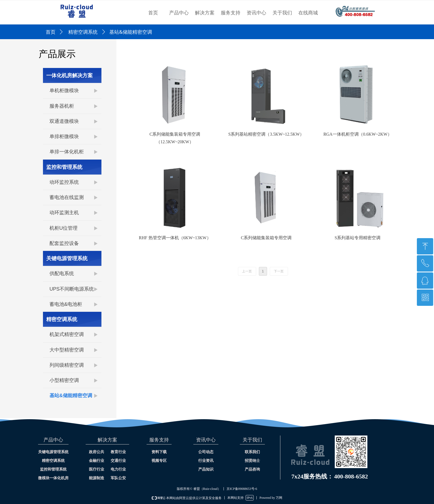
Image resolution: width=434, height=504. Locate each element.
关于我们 (282, 13)
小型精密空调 (64, 380)
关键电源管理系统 (67, 258)
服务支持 (231, 13)
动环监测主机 (64, 213)
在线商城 (308, 13)
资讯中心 (256, 13)
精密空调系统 (83, 32)
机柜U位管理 (63, 228)
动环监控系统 (64, 182)
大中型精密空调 (67, 350)
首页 (153, 13)
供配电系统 (62, 273)
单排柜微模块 (64, 136)
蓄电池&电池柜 (66, 304)
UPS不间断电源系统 (72, 289)
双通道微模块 (64, 121)
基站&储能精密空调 (71, 396)
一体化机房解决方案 (69, 75)
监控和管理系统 (64, 167)
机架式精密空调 (67, 334)
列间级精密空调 (67, 365)
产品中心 (179, 13)
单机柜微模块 (64, 91)
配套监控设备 (64, 243)
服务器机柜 (62, 106)
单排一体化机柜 (67, 152)
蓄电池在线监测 (67, 197)
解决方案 (205, 13)
